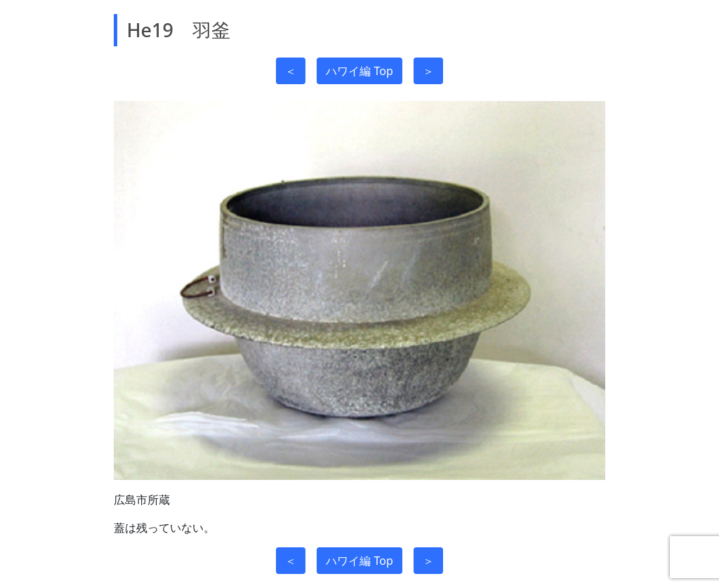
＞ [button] (428, 71)
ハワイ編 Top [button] (359, 71)
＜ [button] (291, 71)
